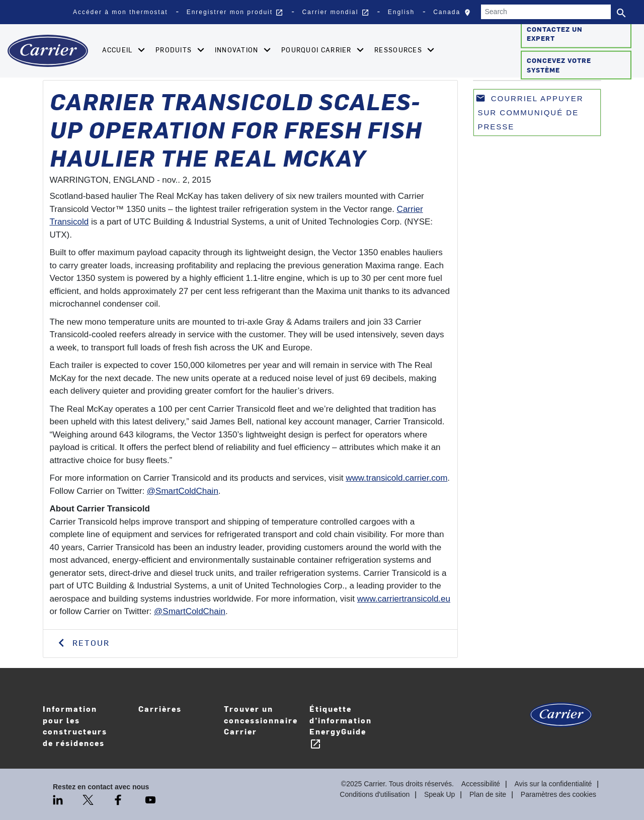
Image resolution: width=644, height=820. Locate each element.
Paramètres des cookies (558, 794)
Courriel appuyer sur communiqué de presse (530, 112)
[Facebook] (119, 799)
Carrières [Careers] (176, 715)
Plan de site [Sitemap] (488, 794)
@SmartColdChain (183, 491)
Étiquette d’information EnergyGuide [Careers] (341, 727)
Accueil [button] (118, 50)
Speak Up (439, 794)
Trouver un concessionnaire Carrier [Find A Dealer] (261, 720)
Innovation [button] (238, 50)
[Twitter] (89, 799)
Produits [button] (175, 50)
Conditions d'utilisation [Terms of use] (375, 794)
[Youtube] (150, 799)
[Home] (48, 51)
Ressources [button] (399, 50)
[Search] (546, 12)
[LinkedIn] (59, 799)
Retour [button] (90, 642)
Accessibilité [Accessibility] (481, 784)
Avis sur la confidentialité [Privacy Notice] (553, 784)
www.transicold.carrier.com (396, 478)
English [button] (401, 12)
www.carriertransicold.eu (404, 599)
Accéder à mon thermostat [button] (120, 12)
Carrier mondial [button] (335, 13)
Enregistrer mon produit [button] (235, 13)
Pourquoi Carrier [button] (317, 50)
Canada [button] (454, 15)
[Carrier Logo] (561, 719)
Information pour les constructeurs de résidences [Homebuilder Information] (75, 726)
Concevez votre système (559, 65)
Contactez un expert (555, 33)
